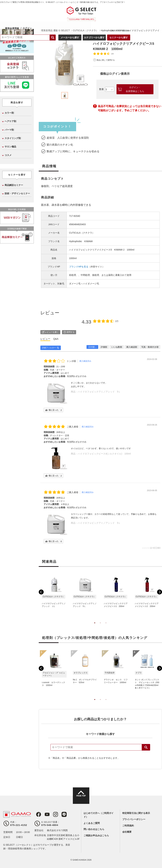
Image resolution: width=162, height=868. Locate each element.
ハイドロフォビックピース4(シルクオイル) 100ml (104, 454)
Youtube (44, 814)
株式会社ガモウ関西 (57, 830)
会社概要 (127, 832)
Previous (41, 592)
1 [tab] (95, 626)
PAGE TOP (81, 799)
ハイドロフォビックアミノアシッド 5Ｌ (99, 392)
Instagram (52, 814)
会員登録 (157, 13)
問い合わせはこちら (94, 829)
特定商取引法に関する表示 (136, 813)
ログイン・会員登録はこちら (135, 89)
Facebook (37, 814)
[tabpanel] (65, 63)
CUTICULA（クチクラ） (107, 39)
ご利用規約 (128, 826)
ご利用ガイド (146, 13)
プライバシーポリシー (134, 819)
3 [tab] (106, 626)
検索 (146, 747)
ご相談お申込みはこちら (96, 835)
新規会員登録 (46, 11)
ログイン (61, 10)
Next (160, 592)
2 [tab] (100, 626)
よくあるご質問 (92, 823)
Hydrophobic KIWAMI (81, 241)
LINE (60, 814)
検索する (83, 20)
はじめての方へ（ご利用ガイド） (99, 815)
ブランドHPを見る (79, 267)
